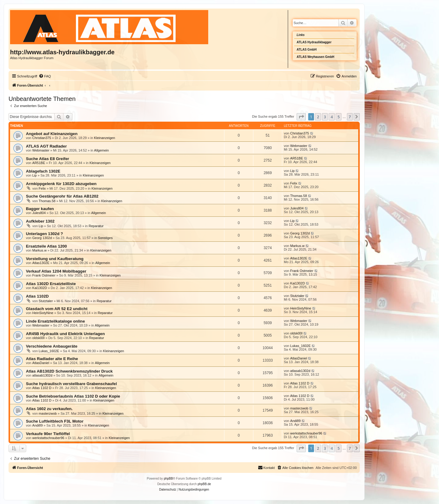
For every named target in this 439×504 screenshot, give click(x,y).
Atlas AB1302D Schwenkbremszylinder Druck (69, 371)
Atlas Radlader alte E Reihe (52, 359)
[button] (301, 117)
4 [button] (332, 117)
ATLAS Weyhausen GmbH (316, 57)
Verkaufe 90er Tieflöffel (48, 434)
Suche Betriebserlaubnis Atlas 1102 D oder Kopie (73, 396)
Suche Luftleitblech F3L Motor (55, 421)
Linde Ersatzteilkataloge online (55, 321)
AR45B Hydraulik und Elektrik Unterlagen (65, 334)
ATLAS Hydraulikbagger (314, 42)
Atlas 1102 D (42, 388)
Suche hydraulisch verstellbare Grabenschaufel (71, 384)
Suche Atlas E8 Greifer (48, 159)
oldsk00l (38, 338)
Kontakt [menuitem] (266, 467)
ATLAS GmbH (307, 50)
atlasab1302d (42, 375)
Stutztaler (46, 301)
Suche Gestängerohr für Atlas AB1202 (62, 196)
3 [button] (325, 117)
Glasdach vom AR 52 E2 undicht (57, 309)
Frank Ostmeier (44, 275)
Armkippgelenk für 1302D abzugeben (61, 184)
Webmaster (41, 150)
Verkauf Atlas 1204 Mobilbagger (56, 271)
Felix (42, 188)
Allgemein (102, 150)
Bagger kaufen (40, 209)
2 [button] (318, 117)
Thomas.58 (47, 201)
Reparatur (96, 226)
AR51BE (39, 163)
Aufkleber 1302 (40, 221)
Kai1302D (40, 288)
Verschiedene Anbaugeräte (52, 346)
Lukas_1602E (49, 351)
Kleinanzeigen (104, 138)
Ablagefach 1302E (43, 171)
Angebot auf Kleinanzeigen (52, 134)
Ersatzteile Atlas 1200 (46, 246)
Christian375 (42, 138)
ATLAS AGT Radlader (46, 146)
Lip (35, 175)
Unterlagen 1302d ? (45, 234)
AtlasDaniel (41, 363)
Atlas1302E (41, 263)
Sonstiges (105, 238)
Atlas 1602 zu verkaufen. (49, 409)
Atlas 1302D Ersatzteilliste (51, 284)
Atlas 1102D (37, 296)
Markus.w (39, 250)
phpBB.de (204, 484)
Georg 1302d (42, 238)
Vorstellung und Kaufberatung (55, 259)
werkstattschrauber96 (48, 438)
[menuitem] (45, 76)
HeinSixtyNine (43, 313)
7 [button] (350, 117)
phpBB (168, 479)
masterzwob (48, 413)
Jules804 (39, 213)
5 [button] (339, 117)
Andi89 (37, 425)
